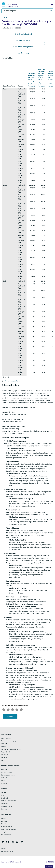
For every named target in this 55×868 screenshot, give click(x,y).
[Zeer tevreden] (21, 709)
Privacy (3, 781)
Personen (4, 778)
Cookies (4, 824)
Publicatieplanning (7, 852)
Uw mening (49, 867)
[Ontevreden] (8, 709)
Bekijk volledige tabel (23, 34)
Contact (3, 793)
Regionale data (6, 752)
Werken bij (5, 804)
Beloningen (5, 783)
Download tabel (23, 40)
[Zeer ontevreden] (4, 709)
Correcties (4, 809)
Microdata (4, 747)
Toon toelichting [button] (23, 53)
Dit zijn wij (4, 798)
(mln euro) (31, 80)
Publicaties (5, 755)
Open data (4, 744)
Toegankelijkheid (6, 827)
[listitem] (3, 842)
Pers (2, 795)
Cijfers (5, 17)
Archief (3, 832)
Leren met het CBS (7, 806)
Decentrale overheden (8, 775)
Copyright (4, 821)
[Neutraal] (13, 709)
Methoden (4, 758)
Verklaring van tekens (12, 381)
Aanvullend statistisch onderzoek (11, 749)
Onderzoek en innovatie (9, 801)
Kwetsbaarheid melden (8, 829)
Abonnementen (6, 835)
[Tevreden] (17, 709)
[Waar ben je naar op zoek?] (27, 11)
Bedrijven (4, 770)
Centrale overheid (7, 772)
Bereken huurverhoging (9, 741)
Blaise (3, 760)
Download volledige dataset (23, 47)
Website (4, 818)
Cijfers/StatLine (6, 738)
